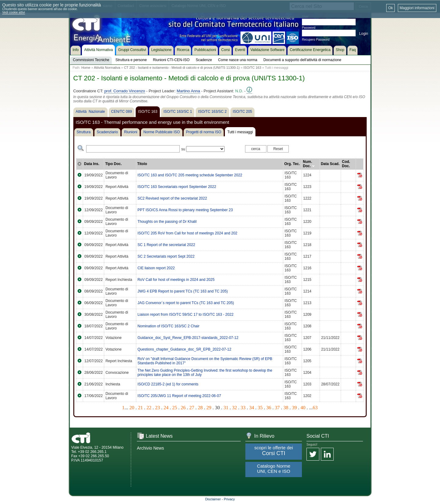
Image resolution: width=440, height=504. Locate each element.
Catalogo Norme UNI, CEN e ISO (274, 469)
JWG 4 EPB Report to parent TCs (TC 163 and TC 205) (183, 291)
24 (166, 408)
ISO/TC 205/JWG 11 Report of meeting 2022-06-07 (179, 396)
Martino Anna (188, 91)
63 (315, 408)
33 (243, 408)
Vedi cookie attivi (14, 12)
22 (149, 408)
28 (200, 408)
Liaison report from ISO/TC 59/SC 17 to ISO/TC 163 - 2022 (185, 315)
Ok (390, 8)
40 (303, 408)
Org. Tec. (292, 164)
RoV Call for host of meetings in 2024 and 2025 (176, 280)
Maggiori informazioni (417, 8)
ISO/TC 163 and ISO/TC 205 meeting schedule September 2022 (190, 175)
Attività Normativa (107, 68)
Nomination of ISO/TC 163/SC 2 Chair (169, 326)
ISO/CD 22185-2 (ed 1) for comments (168, 384)
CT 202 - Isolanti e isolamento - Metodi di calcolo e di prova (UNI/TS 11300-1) (182, 68)
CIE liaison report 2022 (156, 268)
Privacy (229, 499)
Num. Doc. (309, 164)
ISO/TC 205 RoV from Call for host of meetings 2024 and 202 (187, 233)
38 (286, 408)
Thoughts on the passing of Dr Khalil (167, 222)
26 (183, 408)
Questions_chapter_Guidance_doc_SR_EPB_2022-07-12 (184, 349)
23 (158, 408)
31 (226, 408)
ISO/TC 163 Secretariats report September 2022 (177, 187)
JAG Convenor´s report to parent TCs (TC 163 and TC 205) (186, 303)
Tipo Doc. (113, 164)
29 (209, 408)
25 (175, 408)
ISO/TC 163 (252, 68)
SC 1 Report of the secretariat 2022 (166, 245)
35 (260, 408)
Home (86, 68)
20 (132, 408)
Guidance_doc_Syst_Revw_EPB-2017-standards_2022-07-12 (188, 338)
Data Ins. (92, 164)
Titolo (142, 164)
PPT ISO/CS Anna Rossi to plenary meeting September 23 (185, 210)
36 (269, 408)
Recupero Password (316, 40)
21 (141, 408)
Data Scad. (330, 164)
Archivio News (150, 448)
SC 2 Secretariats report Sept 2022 (166, 256)
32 (235, 408)
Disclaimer (213, 499)
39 (295, 408)
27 (192, 408)
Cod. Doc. (346, 164)
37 (277, 408)
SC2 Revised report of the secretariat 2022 (172, 198)
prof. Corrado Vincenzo (125, 91)
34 (252, 408)
